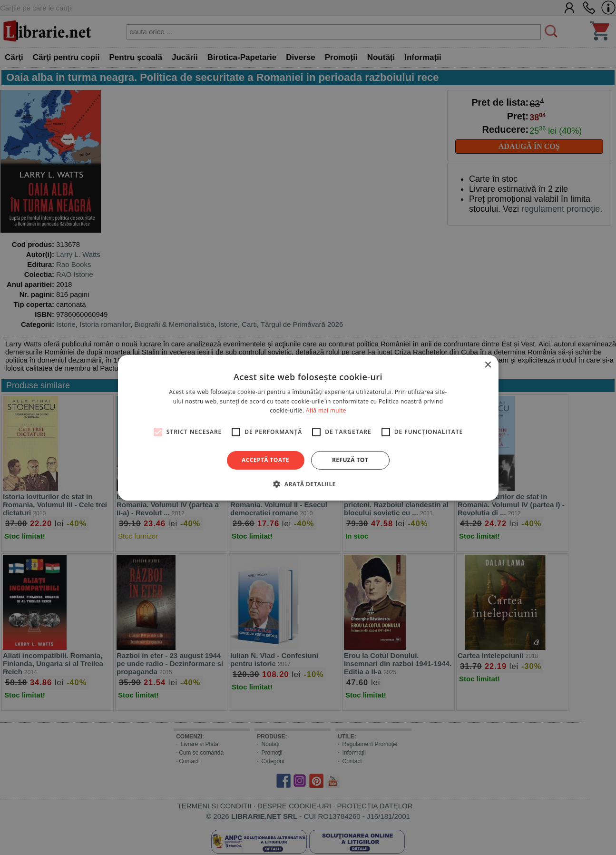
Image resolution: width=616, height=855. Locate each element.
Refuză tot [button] (350, 460)
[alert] (308, 427)
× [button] (488, 365)
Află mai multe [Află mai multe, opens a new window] (326, 410)
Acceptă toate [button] (265, 460)
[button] (308, 484)
